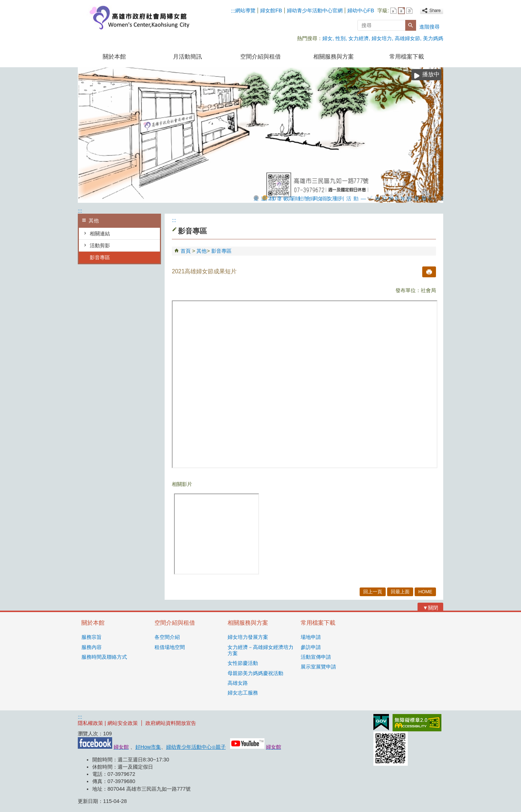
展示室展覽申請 (318, 667)
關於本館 (114, 57)
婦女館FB (271, 10)
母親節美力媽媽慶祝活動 (255, 673)
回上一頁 (373, 592)
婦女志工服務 (243, 693)
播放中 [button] (431, 74)
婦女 (327, 38)
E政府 (381, 722)
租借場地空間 (170, 647)
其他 (202, 251)
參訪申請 (311, 647)
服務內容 (92, 647)
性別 (340, 38)
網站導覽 (245, 10)
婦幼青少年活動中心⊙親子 (196, 747)
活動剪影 (100, 245)
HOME (425, 592)
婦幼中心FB (361, 10)
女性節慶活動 (243, 663)
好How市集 (148, 747)
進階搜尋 (429, 27)
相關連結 (100, 234)
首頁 (186, 251)
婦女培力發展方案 (248, 637)
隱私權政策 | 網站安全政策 (108, 723)
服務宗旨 (92, 637)
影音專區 (100, 257)
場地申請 (311, 637)
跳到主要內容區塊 (4, 4)
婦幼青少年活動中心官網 (315, 10)
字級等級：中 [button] (401, 11)
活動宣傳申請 (316, 657)
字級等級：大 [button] (409, 11)
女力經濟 (359, 38)
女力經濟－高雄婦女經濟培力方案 (260, 650)
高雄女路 (238, 683)
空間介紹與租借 (260, 57)
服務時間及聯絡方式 (104, 657)
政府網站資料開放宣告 (171, 723)
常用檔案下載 (407, 57)
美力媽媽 (433, 38)
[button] (411, 25)
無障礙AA (417, 723)
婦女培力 (382, 38)
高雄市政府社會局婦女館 (139, 18)
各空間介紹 (167, 637)
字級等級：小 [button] (393, 11)
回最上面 (400, 592)
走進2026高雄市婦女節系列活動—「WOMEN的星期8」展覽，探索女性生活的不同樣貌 (256, 198)
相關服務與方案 (334, 57)
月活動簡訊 (187, 57)
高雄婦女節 (407, 38)
